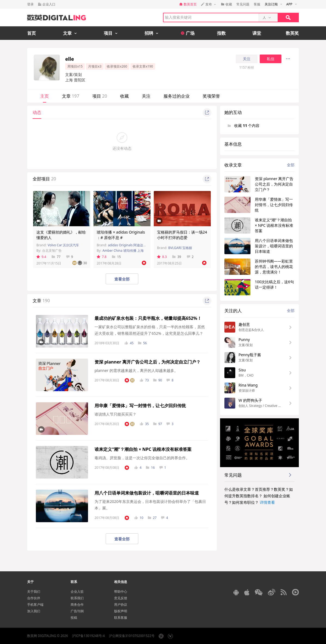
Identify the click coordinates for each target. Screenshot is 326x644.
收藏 (124, 96)
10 (139, 518)
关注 (247, 59)
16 (150, 468)
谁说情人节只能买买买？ (115, 414)
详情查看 (267, 502)
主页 (45, 96)
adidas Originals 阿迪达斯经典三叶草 (135, 245)
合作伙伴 (34, 598)
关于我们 (34, 592)
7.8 (102, 257)
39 (177, 257)
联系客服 (121, 618)
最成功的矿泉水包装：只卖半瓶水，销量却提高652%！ (148, 318)
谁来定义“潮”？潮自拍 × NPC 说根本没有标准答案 (143, 449)
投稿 (74, 618)
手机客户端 (35, 605)
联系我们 (77, 598)
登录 (30, 4)
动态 (37, 112)
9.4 (41, 257)
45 (129, 343)
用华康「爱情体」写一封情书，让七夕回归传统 (140, 406)
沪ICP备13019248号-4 (88, 636)
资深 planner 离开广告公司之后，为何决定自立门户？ (148, 362)
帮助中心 (121, 592)
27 (152, 518)
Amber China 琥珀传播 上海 (123, 251)
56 (142, 343)
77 (56, 257)
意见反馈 (121, 598)
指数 (221, 33)
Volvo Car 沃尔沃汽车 (63, 245)
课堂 (257, 33)
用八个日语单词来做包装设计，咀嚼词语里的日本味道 (147, 493)
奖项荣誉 (211, 96)
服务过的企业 (177, 96)
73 (144, 380)
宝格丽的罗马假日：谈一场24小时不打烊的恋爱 (182, 235)
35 (144, 424)
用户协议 (121, 605)
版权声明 (121, 611)
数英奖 (292, 33)
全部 (291, 165)
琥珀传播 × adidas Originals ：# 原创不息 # (121, 235)
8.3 (162, 257)
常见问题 (243, 4)
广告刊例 (77, 611)
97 (158, 424)
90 (158, 380)
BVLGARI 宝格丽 (180, 248)
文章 (71, 96)
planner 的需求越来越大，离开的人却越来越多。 (136, 370)
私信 (271, 59)
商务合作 (77, 605)
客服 (257, 4)
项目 (100, 96)
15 (116, 257)
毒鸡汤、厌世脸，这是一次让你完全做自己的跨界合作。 (142, 458)
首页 (32, 33)
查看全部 (122, 279)
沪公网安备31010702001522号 (132, 636)
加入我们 (34, 611)
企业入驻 (77, 592)
